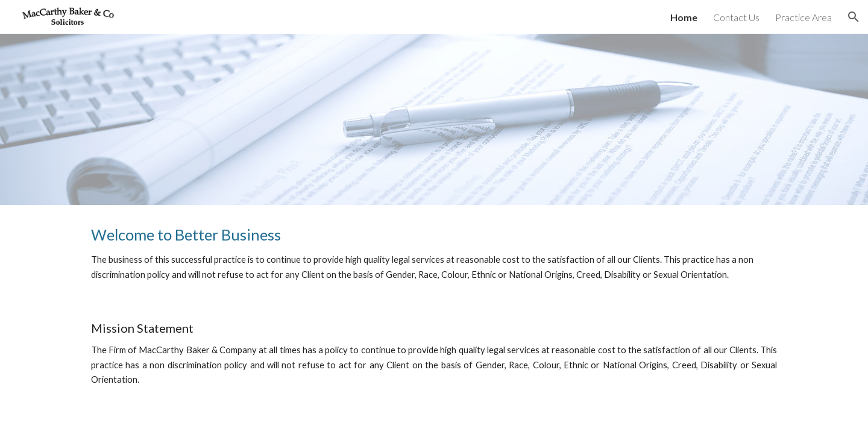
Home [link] (684, 17)
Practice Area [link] (804, 17)
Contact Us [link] (736, 17)
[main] (434, 253)
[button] (854, 17)
